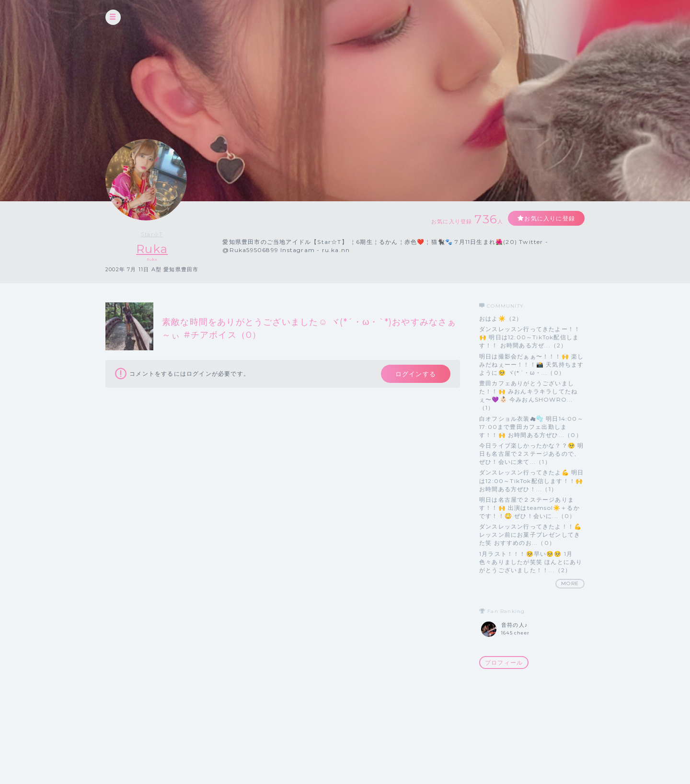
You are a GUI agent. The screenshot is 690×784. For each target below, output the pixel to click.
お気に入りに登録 (550, 218)
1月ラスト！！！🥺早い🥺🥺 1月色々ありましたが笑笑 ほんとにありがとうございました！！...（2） (531, 562)
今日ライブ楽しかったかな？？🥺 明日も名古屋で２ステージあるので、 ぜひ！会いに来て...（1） (531, 454)
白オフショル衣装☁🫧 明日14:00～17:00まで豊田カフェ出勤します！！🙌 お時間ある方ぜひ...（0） (531, 427)
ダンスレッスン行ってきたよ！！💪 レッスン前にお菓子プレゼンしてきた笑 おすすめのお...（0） (530, 535)
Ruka (152, 249)
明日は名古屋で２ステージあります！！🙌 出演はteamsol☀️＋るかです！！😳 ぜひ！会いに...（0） (529, 508)
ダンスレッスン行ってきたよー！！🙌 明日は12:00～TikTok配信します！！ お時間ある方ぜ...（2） (530, 337)
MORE (570, 583)
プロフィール (504, 663)
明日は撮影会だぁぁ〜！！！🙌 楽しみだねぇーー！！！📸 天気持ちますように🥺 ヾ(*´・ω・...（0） (531, 364)
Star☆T (152, 234)
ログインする (416, 374)
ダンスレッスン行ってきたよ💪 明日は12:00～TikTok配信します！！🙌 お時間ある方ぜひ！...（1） (531, 480)
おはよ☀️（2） (501, 318)
